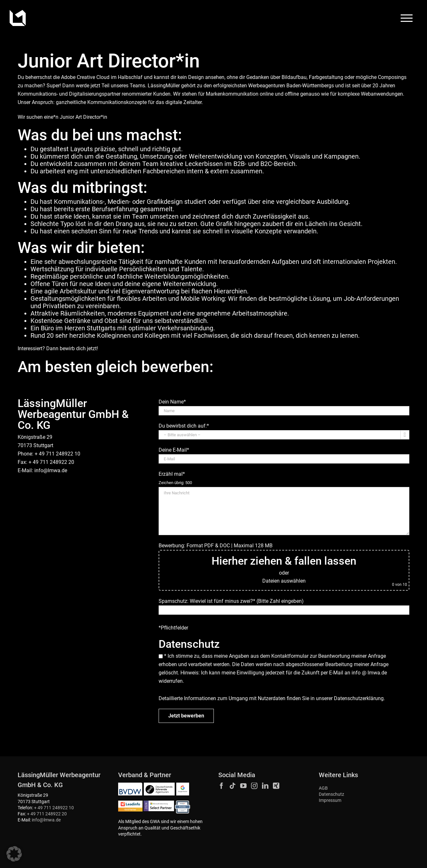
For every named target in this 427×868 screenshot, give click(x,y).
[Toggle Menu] (407, 18)
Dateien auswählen (284, 581)
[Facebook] (222, 786)
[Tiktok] (232, 786)
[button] (14, 854)
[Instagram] (254, 786)
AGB (323, 788)
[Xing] (276, 786)
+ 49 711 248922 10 (54, 808)
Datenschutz (331, 794)
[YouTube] (243, 786)
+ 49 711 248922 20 (47, 814)
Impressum (330, 800)
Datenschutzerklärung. (359, 698)
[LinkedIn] (265, 786)
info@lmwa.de (51, 470)
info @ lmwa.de (369, 673)
